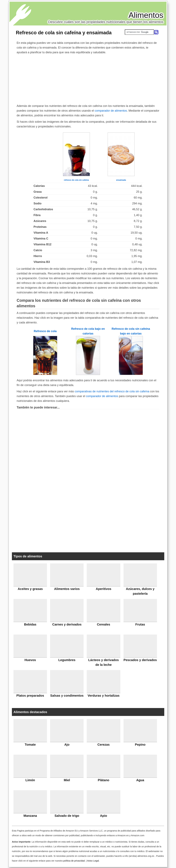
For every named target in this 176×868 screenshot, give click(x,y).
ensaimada (121, 180)
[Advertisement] (88, 78)
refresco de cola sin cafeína (76, 180)
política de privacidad (74, 861)
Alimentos (146, 15)
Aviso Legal (93, 861)
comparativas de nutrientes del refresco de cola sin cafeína (112, 391)
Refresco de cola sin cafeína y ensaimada (64, 33)
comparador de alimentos (111, 111)
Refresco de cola (45, 331)
